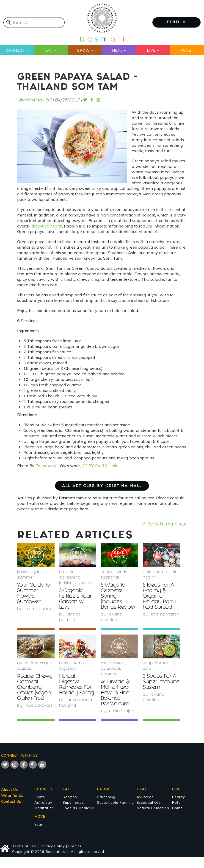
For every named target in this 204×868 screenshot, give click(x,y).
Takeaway (46, 466)
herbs (78, 663)
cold (147, 669)
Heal (117, 50)
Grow (83, 50)
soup (148, 663)
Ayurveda (110, 669)
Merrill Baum (38, 609)
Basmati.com (71, 498)
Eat (49, 50)
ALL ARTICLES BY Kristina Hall (102, 486)
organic (170, 572)
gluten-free (28, 663)
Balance (109, 674)
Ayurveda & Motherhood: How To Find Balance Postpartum (116, 693)
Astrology (43, 802)
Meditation (44, 808)
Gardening (106, 797)
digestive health (47, 226)
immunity (165, 663)
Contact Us (11, 802)
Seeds (121, 572)
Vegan (46, 663)
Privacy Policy (52, 846)
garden (40, 572)
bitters (65, 663)
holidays (151, 572)
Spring (107, 572)
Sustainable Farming (115, 802)
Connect (15, 50)
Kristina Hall (38, 100)
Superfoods (73, 802)
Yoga (39, 824)
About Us (10, 790)
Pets (176, 802)
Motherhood (113, 663)
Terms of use (24, 846)
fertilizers (67, 583)
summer (26, 578)
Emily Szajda (122, 711)
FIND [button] (176, 22)
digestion (68, 669)
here (84, 509)
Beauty (178, 797)
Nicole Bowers (39, 706)
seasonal (110, 578)
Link (113, 466)
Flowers (24, 572)
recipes (24, 669)
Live (151, 50)
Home (177, 808)
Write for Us (12, 796)
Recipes (70, 797)
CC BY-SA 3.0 (95, 466)
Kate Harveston (165, 615)
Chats (40, 797)
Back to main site (165, 524)
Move (185, 50)
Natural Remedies (153, 808)
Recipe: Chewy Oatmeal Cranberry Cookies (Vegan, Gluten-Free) (36, 688)
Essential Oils (149, 802)
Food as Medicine (78, 808)
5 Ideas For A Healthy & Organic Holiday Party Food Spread (160, 597)
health (149, 578)
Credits (75, 846)
